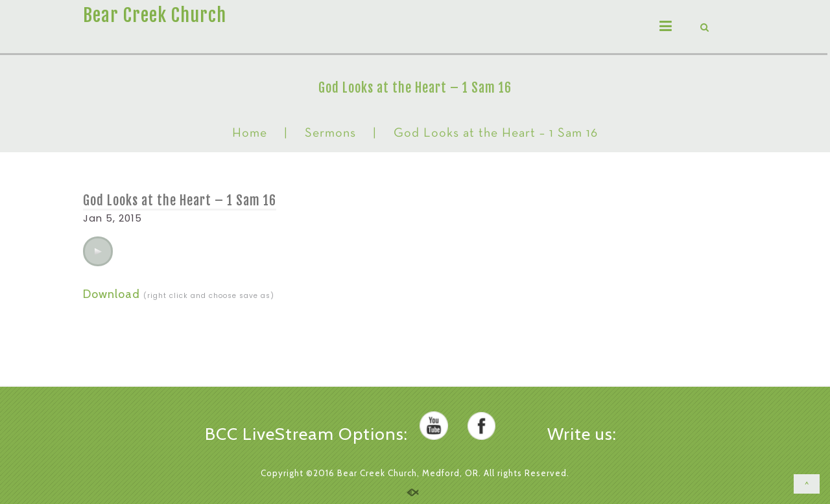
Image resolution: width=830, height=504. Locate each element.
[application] (98, 251)
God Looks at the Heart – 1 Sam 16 (180, 200)
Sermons (330, 133)
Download (112, 294)
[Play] (98, 251)
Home (250, 133)
